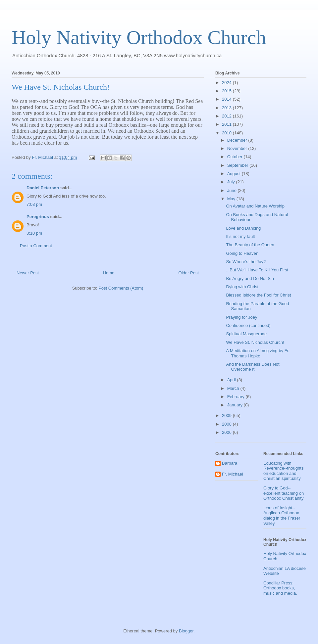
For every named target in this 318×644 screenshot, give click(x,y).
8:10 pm (34, 233)
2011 (227, 124)
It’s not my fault (240, 236)
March (234, 388)
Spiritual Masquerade (246, 334)
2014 (227, 99)
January (236, 405)
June (233, 190)
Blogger (186, 631)
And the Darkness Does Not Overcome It (253, 367)
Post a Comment (36, 246)
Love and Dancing (243, 228)
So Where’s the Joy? (246, 262)
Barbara (230, 463)
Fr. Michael (233, 474)
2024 (227, 83)
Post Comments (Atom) (121, 288)
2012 (227, 116)
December (238, 140)
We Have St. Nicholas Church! (255, 342)
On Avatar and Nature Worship (255, 206)
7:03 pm (34, 204)
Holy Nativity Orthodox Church (139, 37)
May (232, 199)
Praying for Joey (241, 317)
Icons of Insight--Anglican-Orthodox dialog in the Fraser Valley (282, 516)
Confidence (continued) (248, 325)
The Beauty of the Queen (250, 245)
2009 (227, 415)
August (235, 174)
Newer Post (28, 273)
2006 (227, 432)
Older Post (189, 273)
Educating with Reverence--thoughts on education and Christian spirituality (283, 471)
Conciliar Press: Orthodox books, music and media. (280, 588)
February (237, 397)
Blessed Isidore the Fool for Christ (258, 295)
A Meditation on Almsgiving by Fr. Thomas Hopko (258, 353)
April (232, 380)
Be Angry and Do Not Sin (250, 278)
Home (109, 273)
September (238, 165)
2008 (227, 424)
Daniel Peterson (43, 188)
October (236, 157)
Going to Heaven (242, 253)
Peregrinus (38, 217)
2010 (227, 133)
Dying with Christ (242, 287)
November (238, 148)
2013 (227, 108)
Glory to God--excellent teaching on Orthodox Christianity (284, 493)
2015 (227, 91)
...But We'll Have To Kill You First (257, 270)
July (232, 182)
